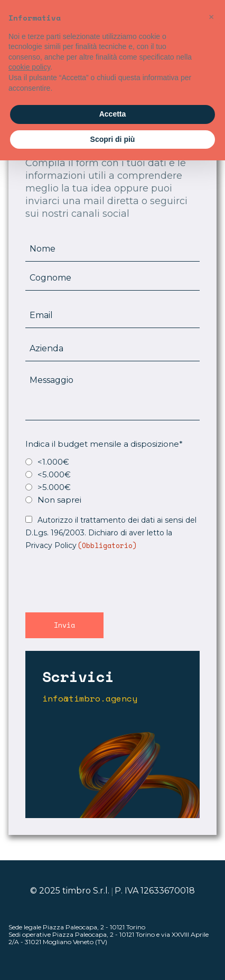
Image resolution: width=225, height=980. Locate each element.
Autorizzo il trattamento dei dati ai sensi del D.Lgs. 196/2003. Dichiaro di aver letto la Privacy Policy (111, 533)
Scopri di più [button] (113, 139)
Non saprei (59, 500)
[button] (211, 17)
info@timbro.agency (90, 699)
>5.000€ (54, 487)
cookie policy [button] (29, 67)
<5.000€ (54, 474)
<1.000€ (53, 462)
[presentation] (106, 580)
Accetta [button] (113, 114)
